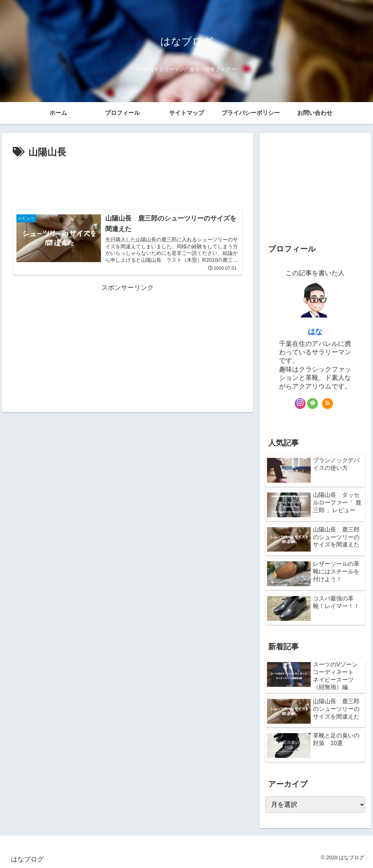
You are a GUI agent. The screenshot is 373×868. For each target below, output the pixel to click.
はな (315, 331)
